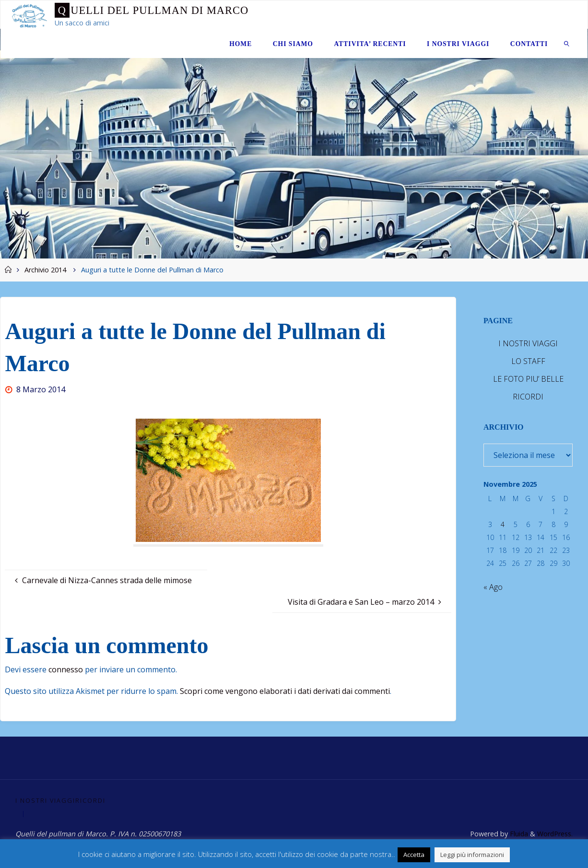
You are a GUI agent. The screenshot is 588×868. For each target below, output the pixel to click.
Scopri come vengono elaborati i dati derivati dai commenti (285, 691)
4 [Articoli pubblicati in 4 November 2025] (503, 524)
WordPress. (555, 834)
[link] (567, 44)
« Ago (493, 587)
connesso (66, 669)
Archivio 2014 (45, 270)
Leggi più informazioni (472, 855)
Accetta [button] (414, 855)
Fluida (517, 834)
